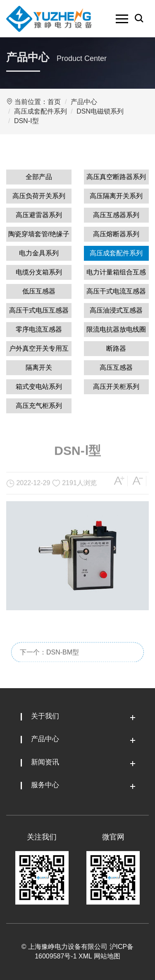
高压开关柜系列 (116, 387)
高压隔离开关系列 (116, 196)
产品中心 (84, 102)
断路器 (116, 348)
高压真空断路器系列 (116, 177)
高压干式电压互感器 (39, 310)
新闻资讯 (45, 762)
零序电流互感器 (39, 329)
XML (85, 956)
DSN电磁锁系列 (100, 111)
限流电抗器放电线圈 (116, 329)
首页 (54, 102)
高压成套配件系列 (41, 111)
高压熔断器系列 (116, 234)
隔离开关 (39, 367)
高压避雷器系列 (39, 215)
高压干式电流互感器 (116, 291)
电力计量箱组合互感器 (116, 274)
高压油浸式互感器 (116, 310)
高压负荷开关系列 (39, 196)
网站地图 (107, 956)
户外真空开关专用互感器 (39, 351)
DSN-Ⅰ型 (26, 121)
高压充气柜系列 (39, 406)
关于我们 (45, 716)
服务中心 (45, 785)
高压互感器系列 (116, 215)
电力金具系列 (39, 253)
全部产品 (39, 177)
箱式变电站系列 (39, 387)
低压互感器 (39, 291)
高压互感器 (116, 367)
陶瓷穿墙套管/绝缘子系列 (39, 236)
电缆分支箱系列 (39, 272)
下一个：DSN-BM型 (49, 665)
